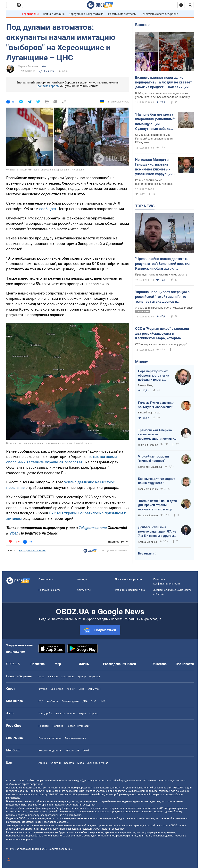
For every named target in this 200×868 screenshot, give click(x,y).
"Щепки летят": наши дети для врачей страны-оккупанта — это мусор (157, 505)
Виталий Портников (149, 413)
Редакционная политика (33, 551)
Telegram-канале (93, 528)
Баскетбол (57, 689)
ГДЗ (41, 701)
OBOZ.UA (178, 788)
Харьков (53, 676)
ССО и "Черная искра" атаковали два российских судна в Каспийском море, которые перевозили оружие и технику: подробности (162, 333)
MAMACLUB (72, 751)
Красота (69, 763)
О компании (46, 579)
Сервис (94, 714)
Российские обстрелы (122, 14)
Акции (82, 714)
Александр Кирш (147, 542)
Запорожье (68, 676)
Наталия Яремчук (148, 516)
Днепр (82, 676)
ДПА (85, 701)
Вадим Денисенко (148, 489)
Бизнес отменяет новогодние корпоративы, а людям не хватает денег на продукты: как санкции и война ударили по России (164, 82)
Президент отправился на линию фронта (161, 275)
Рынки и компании (50, 738)
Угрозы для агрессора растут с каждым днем (164, 308)
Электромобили (65, 714)
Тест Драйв (45, 714)
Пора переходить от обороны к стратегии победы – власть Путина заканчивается (154, 376)
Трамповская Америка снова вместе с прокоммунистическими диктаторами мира (156, 435)
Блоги (132, 664)
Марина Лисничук (28, 66)
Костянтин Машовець (150, 467)
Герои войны (30, 14)
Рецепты (44, 726)
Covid (86, 751)
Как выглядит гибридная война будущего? (157, 481)
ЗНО (94, 701)
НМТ (102, 701)
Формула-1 (94, 689)
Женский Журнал (98, 763)
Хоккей (71, 689)
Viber (13, 533)
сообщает (48, 209)
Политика (38, 664)
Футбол (43, 689)
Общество (159, 664)
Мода (81, 763)
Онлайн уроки (70, 701)
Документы (84, 590)
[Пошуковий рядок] (190, 5)
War (44, 66)
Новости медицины (50, 751)
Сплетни (56, 763)
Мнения (142, 362)
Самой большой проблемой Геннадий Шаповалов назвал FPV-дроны (154, 139)
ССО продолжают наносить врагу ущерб (161, 344)
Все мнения (146, 554)
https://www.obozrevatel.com (135, 781)
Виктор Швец (145, 385)
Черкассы (95, 676)
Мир (58, 664)
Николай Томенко (148, 445)
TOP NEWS (145, 206)
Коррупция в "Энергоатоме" (86, 14)
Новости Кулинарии (78, 726)
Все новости (185, 664)
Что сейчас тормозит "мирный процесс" (154, 459)
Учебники (53, 701)
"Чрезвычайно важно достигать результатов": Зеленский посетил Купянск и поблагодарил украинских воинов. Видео (163, 264)
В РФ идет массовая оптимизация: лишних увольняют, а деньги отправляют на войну (162, 95)
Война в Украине (54, 14)
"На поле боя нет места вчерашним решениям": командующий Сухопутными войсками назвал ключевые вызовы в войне (155, 122)
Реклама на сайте (49, 590)
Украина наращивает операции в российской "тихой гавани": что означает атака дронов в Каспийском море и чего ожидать (163, 297)
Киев (41, 676)
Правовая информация (129, 579)
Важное (142, 25)
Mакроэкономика (75, 738)
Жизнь (84, 664)
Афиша (43, 763)
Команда (82, 579)
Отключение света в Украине (159, 14)
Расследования (115, 664)
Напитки (58, 726)
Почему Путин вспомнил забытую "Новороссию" (156, 405)
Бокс (82, 689)
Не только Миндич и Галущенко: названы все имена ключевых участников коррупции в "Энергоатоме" (155, 167)
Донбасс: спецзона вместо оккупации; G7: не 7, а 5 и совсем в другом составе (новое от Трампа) (157, 532)
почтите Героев (48, 86)
